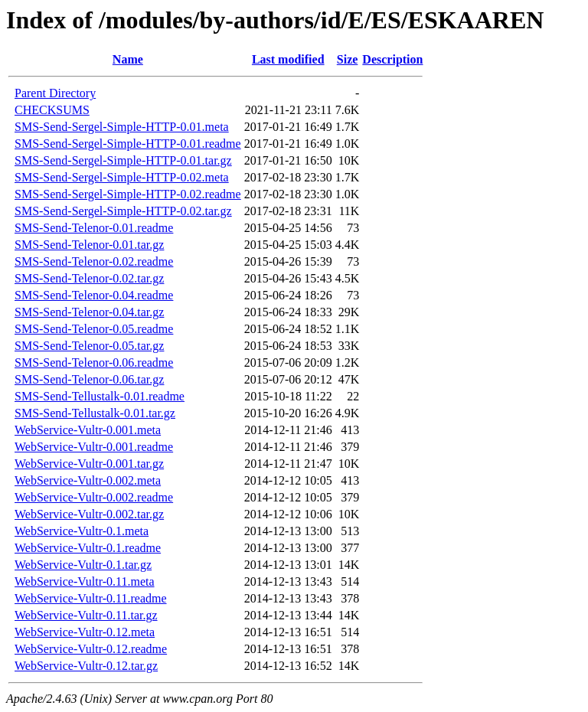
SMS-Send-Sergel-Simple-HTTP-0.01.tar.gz (123, 160)
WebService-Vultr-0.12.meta (85, 632)
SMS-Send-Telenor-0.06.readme (94, 363)
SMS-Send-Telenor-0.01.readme (94, 228)
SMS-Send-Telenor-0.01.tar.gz (89, 245)
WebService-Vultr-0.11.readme (91, 598)
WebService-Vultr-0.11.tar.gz (86, 615)
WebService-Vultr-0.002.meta (88, 480)
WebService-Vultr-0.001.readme (94, 447)
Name (128, 59)
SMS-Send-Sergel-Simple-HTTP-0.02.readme (128, 194)
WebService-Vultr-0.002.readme (94, 497)
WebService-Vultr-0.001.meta (88, 430)
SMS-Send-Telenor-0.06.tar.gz (89, 379)
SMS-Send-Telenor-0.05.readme (94, 329)
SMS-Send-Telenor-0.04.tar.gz (89, 312)
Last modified (288, 59)
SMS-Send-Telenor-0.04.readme (94, 295)
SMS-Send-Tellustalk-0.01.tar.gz (95, 413)
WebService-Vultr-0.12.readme (91, 649)
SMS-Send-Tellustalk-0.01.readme (100, 396)
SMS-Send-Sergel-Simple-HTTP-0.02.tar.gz (123, 211)
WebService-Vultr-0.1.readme (88, 548)
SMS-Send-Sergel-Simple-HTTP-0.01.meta (122, 127)
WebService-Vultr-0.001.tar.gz (89, 464)
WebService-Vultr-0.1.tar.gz (83, 565)
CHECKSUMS (52, 110)
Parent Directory (55, 93)
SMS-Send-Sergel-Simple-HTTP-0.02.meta (122, 177)
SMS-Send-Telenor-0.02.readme (94, 261)
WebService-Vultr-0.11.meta (85, 581)
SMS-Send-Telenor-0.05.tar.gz (89, 346)
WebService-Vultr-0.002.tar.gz (89, 514)
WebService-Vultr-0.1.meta (82, 531)
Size (348, 59)
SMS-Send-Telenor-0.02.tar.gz (89, 278)
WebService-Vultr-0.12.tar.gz (86, 666)
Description (392, 59)
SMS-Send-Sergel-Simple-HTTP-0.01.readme (128, 144)
